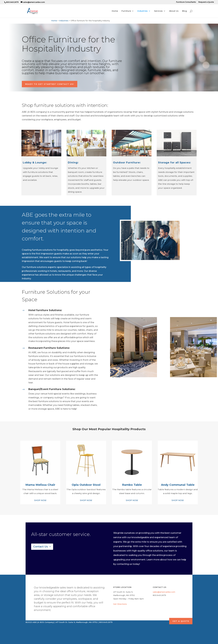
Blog (184, 11)
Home (115, 11)
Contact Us (41, 547)
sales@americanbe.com (164, 592)
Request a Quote (206, 2)
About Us (174, 11)
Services (158, 11)
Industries (143, 11)
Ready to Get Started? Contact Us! (50, 84)
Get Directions (120, 604)
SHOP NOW (40, 500)
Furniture (126, 11)
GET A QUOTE (181, 621)
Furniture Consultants (186, 2)
